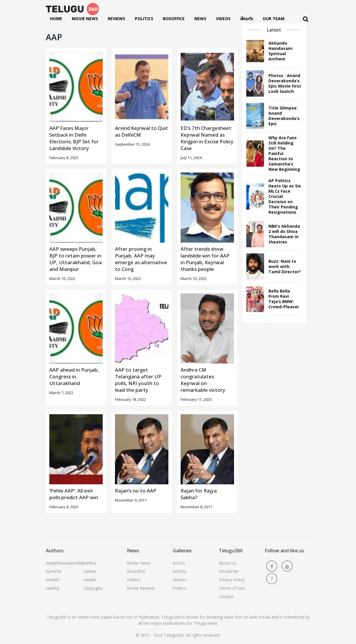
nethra (90, 563)
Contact (226, 597)
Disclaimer (229, 571)
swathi (90, 580)
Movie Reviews (141, 588)
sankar (90, 571)
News (200, 19)
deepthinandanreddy (65, 563)
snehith (53, 580)
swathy (53, 588)
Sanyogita (93, 588)
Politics (144, 19)
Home (56, 19)
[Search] (306, 19)
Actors (179, 563)
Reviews (116, 19)
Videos (223, 19)
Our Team (274, 19)
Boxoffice (174, 19)
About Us (228, 563)
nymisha (54, 571)
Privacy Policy (232, 580)
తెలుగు (247, 20)
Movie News (85, 19)
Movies (180, 580)
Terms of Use (232, 588)
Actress (180, 571)
